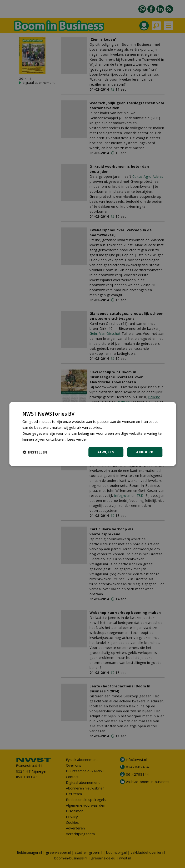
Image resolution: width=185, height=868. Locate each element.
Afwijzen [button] (106, 452)
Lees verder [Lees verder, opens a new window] (77, 439)
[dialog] (92, 434)
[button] (35, 452)
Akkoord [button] (145, 452)
